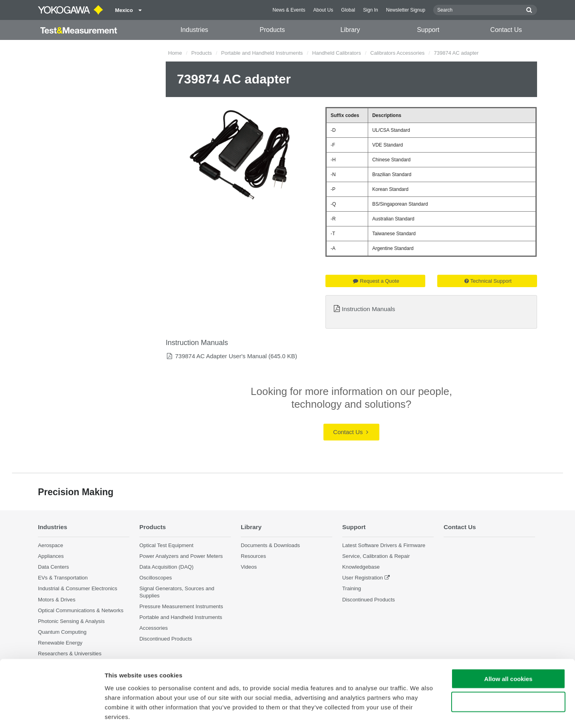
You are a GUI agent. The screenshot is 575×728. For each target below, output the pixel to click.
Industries (194, 30)
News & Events (289, 10)
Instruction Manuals (368, 309)
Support (428, 30)
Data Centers (54, 567)
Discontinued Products (369, 600)
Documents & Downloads (270, 545)
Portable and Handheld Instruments (262, 53)
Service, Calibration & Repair (376, 556)
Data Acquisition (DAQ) (167, 567)
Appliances (51, 556)
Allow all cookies (509, 642)
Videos (249, 567)
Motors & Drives (57, 600)
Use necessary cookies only (508, 666)
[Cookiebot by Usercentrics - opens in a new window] (52, 712)
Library (350, 30)
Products (272, 30)
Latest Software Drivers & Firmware (384, 545)
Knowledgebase (361, 567)
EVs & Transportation (63, 578)
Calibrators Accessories (397, 53)
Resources (253, 556)
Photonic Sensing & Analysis (71, 621)
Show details (419, 712)
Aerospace (51, 545)
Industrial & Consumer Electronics (78, 589)
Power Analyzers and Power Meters (181, 556)
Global (348, 10)
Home (175, 53)
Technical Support (488, 281)
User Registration (363, 578)
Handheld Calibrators (337, 53)
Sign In (371, 10)
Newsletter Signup (406, 10)
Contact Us (506, 30)
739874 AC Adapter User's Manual (221, 356)
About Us (323, 10)
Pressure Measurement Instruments (181, 606)
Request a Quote (376, 281)
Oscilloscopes (156, 578)
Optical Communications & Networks (81, 610)
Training (352, 589)
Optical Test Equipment (166, 545)
